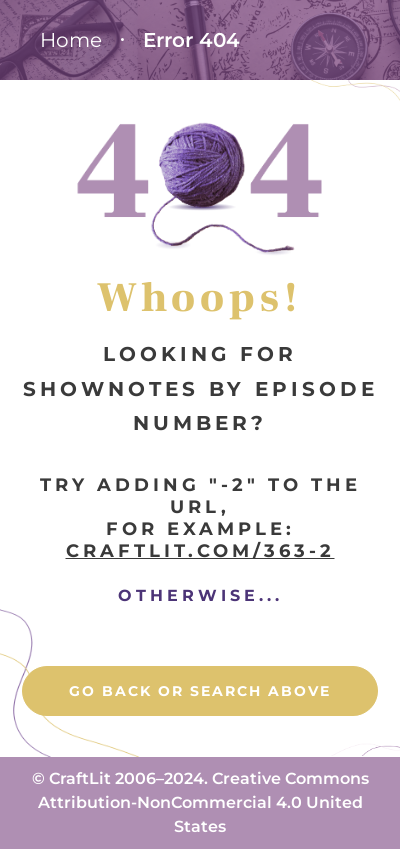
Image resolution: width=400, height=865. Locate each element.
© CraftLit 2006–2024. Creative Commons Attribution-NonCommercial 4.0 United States (200, 802)
